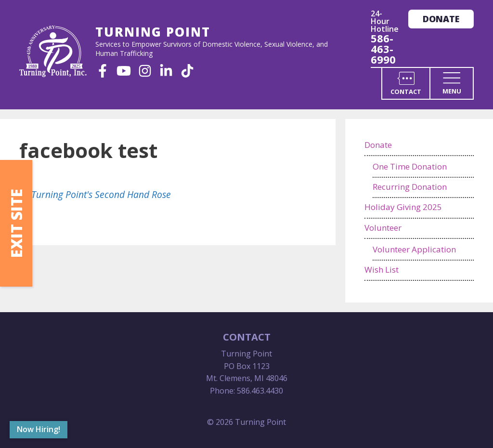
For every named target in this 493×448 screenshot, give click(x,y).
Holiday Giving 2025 (403, 207)
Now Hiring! (39, 429)
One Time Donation (410, 166)
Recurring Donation (410, 187)
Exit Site (16, 223)
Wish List (382, 270)
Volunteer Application (414, 249)
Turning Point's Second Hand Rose (101, 194)
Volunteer (383, 228)
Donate (441, 19)
